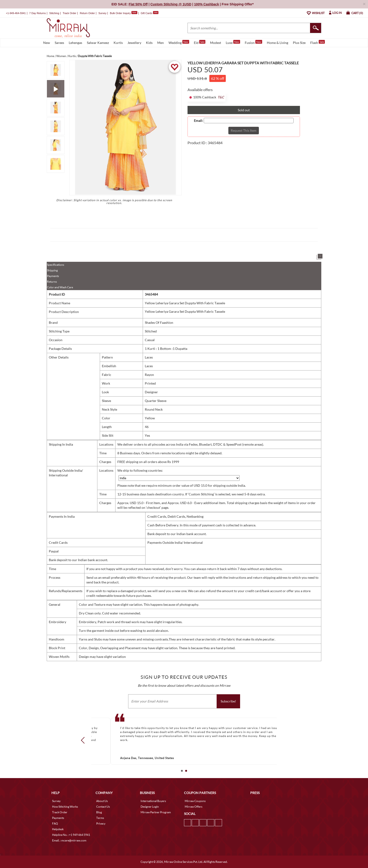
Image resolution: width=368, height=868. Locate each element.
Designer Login (150, 807)
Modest (216, 43)
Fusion (253, 42)
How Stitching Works (65, 807)
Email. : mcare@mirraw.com (69, 840)
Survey (102, 13)
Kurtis (118, 43)
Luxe (233, 42)
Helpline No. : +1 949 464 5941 (71, 835)
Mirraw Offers (194, 807)
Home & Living (278, 43)
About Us (102, 801)
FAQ (55, 824)
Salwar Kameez (98, 43)
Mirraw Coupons (195, 801)
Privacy (101, 824)
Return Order (87, 13)
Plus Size (299, 43)
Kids (149, 43)
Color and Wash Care (60, 287)
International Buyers (153, 801)
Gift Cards (149, 13)
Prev (84, 740)
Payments (53, 276)
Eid (200, 42)
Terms (100, 818)
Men (161, 43)
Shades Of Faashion (159, 322)
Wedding (179, 42)
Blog (99, 812)
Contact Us (103, 807)
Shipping (52, 270)
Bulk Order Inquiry (120, 13)
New (47, 43)
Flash (318, 42)
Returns (52, 282)
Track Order (69, 13)
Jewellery (134, 43)
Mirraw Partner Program (156, 812)
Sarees (59, 43)
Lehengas (75, 43)
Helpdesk (58, 829)
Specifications (56, 265)
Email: (198, 121)
